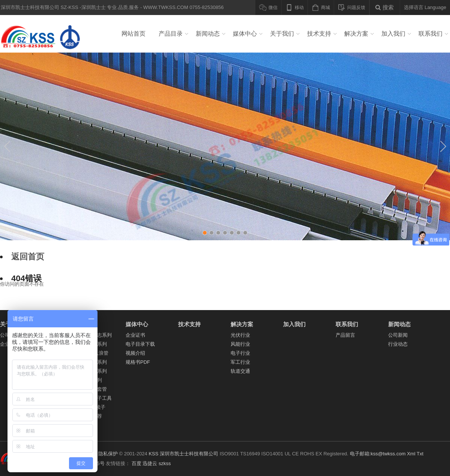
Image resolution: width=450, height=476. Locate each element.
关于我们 (282, 34)
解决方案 (356, 34)
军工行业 (240, 362)
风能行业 (240, 344)
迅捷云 (150, 463)
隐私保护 (108, 454)
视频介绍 (135, 353)
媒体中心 (245, 34)
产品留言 (345, 335)
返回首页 (28, 257)
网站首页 (133, 34)
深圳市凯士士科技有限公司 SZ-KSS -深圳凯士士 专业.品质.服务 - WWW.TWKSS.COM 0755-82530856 (43, 34)
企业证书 (135, 335)
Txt (420, 454)
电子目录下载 (140, 344)
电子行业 (240, 353)
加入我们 (393, 34)
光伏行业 (240, 335)
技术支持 (319, 34)
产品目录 (171, 34)
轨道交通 (240, 371)
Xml (411, 454)
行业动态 (398, 344)
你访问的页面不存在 (22, 284)
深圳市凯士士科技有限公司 (189, 454)
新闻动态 (208, 34)
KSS (153, 454)
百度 (136, 463)
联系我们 (430, 34)
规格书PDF (138, 362)
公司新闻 (398, 335)
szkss (165, 463)
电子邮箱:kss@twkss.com (378, 454)
